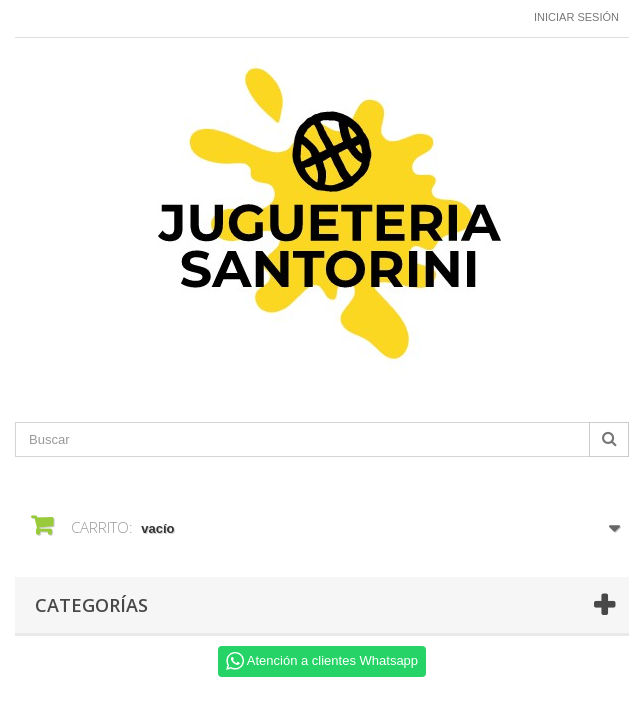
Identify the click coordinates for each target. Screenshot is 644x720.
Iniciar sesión (576, 17)
